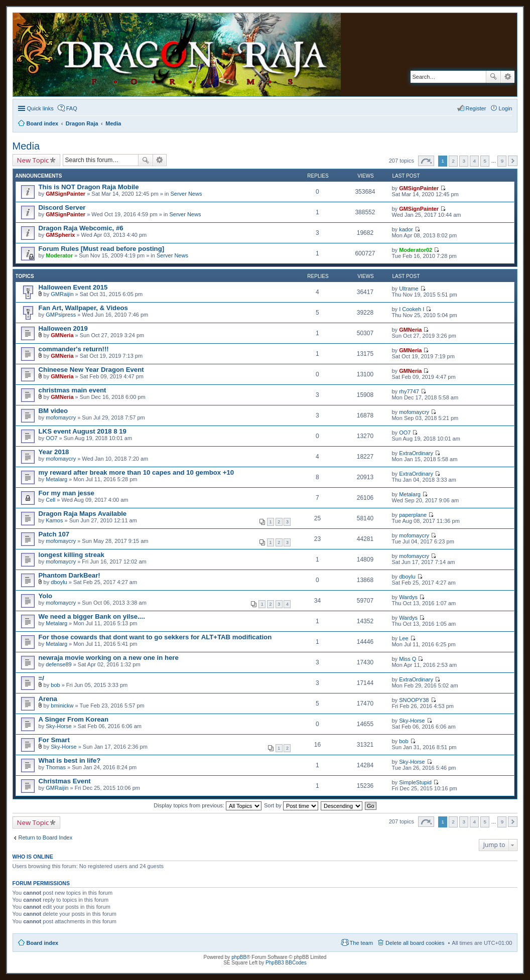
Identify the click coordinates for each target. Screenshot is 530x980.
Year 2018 (54, 452)
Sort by (291, 805)
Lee (404, 638)
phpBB (239, 957)
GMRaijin (62, 294)
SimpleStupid (415, 782)
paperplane (413, 515)
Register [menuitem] (476, 108)
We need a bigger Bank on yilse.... (92, 616)
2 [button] (453, 161)
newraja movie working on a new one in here (109, 658)
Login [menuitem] (506, 108)
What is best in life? (70, 760)
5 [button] (485, 161)
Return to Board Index (46, 837)
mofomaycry (61, 417)
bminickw (62, 706)
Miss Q (408, 659)
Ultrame (409, 289)
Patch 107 (54, 534)
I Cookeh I (412, 309)
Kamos (54, 520)
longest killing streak (72, 555)
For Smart (54, 740)
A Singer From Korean (74, 719)
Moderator (59, 255)
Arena (48, 699)
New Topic (33, 160)
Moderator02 (416, 250)
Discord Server (62, 207)
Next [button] (513, 161)
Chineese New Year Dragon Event (91, 370)
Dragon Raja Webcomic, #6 (81, 228)
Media (26, 146)
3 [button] (464, 161)
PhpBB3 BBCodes (286, 963)
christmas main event (73, 390)
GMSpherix (60, 235)
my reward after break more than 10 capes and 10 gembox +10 (137, 472)
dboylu (59, 582)
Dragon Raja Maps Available (83, 514)
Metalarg (56, 479)
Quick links (40, 108)
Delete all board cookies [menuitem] (415, 943)
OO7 (51, 438)
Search (493, 77)
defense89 (58, 664)
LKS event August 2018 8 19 (83, 431)
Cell (50, 500)
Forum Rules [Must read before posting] (102, 249)
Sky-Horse (58, 726)
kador (406, 229)
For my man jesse (67, 493)
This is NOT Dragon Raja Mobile (89, 187)
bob (55, 685)
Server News (186, 194)
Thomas (56, 767)
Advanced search (508, 77)
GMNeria (62, 335)
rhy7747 (409, 391)
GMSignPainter (65, 194)
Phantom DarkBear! (70, 575)
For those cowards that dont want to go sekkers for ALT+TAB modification (155, 637)
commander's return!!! (74, 349)
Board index (43, 943)
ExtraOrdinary (416, 453)
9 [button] (502, 161)
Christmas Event (65, 781)
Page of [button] (426, 161)
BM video (53, 411)
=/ (41, 678)
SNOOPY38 (414, 700)
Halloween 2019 (63, 328)
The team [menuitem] (361, 943)
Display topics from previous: (208, 805)
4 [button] (474, 161)
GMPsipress (61, 315)
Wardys (408, 597)
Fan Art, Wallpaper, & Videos (83, 308)
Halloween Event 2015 (73, 287)
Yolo (46, 596)
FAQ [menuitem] (72, 108)
